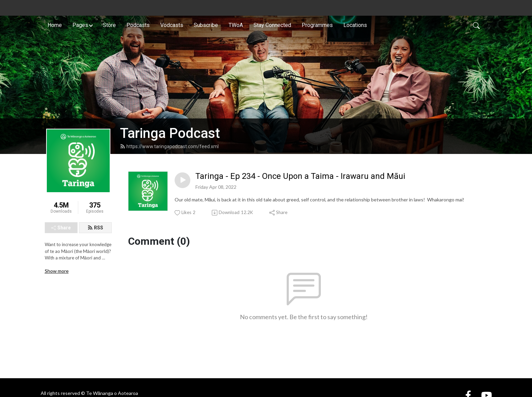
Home (55, 25)
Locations (355, 25)
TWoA (236, 25)
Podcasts (138, 25)
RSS (95, 228)
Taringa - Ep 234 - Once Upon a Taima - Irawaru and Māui (300, 176)
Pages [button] (80, 25)
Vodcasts (172, 25)
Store (109, 25)
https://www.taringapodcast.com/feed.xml (169, 146)
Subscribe (206, 25)
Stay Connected (272, 25)
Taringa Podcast (170, 133)
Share (61, 228)
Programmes (317, 25)
